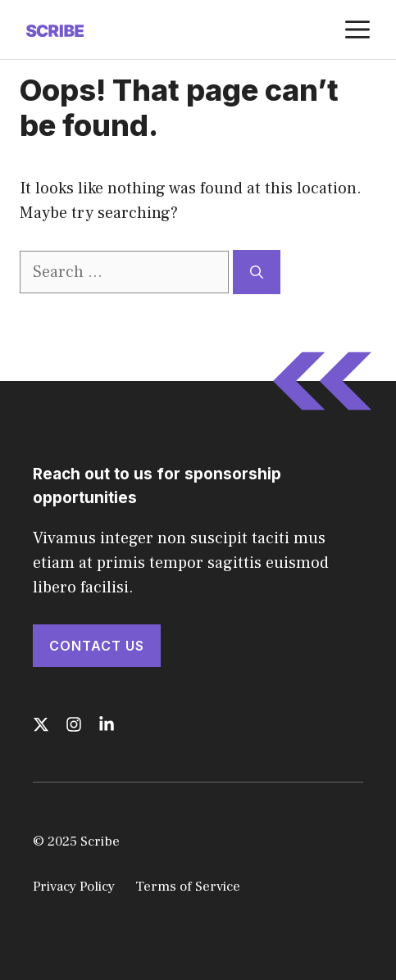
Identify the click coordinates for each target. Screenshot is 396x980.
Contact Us (97, 646)
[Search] (257, 272)
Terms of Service (188, 887)
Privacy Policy (74, 887)
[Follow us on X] (41, 724)
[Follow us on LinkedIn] (107, 724)
